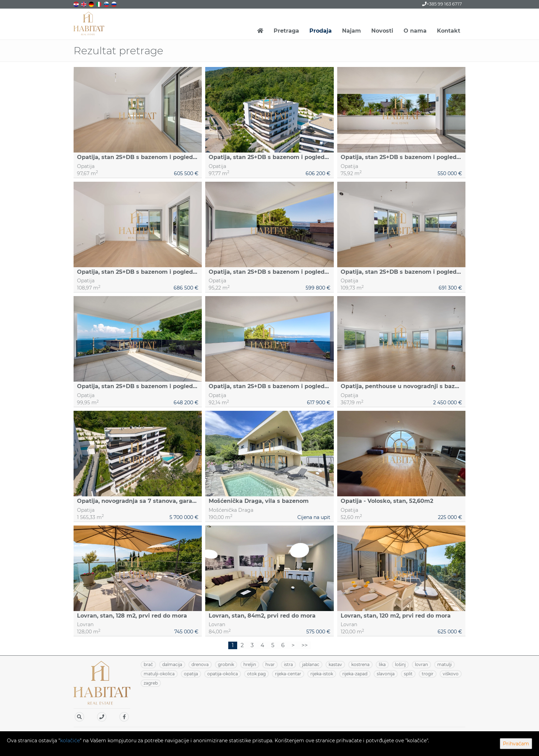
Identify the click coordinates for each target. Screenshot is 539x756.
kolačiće (70, 741)
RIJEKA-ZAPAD (355, 674)
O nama (415, 31)
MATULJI (444, 664)
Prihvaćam (516, 744)
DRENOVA (200, 664)
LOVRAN (421, 664)
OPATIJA (191, 674)
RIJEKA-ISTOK (322, 674)
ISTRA (288, 664)
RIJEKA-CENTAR (288, 674)
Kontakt (449, 31)
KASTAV (335, 664)
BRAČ (148, 664)
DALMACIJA (172, 664)
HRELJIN (250, 664)
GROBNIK (226, 664)
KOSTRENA (360, 664)
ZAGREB (151, 683)
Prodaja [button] (321, 31)
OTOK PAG (256, 674)
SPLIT (408, 674)
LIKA (382, 664)
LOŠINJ (400, 664)
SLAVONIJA (386, 674)
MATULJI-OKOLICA (159, 674)
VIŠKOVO (451, 674)
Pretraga (286, 31)
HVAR (270, 664)
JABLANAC (311, 664)
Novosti (382, 31)
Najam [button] (351, 31)
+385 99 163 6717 (442, 4)
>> (305, 645)
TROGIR (428, 674)
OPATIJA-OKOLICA (223, 674)
